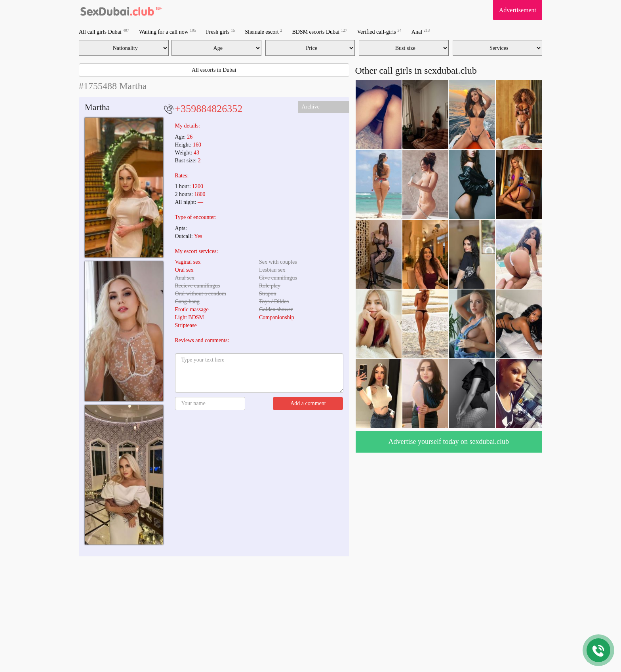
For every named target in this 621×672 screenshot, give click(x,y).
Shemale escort (264, 31)
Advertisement (518, 10)
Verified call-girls (379, 31)
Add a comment (308, 403)
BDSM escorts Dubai (319, 31)
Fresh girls (221, 31)
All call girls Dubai (104, 31)
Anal (421, 31)
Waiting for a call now (168, 31)
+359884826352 (209, 109)
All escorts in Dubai (214, 70)
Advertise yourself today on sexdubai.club (449, 442)
